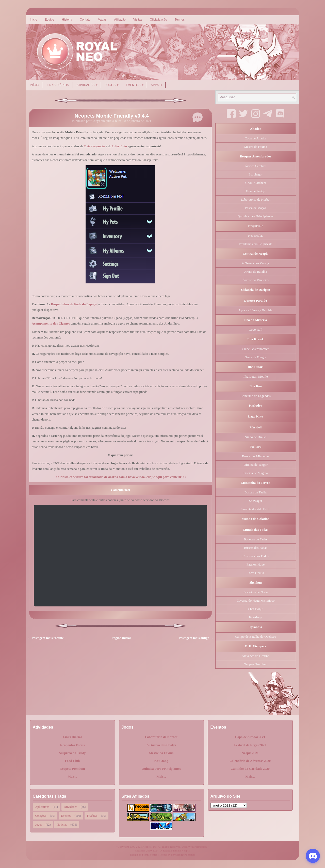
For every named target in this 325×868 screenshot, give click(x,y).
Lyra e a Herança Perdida (256, 310)
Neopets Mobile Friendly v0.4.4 (112, 116)
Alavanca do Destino (256, 656)
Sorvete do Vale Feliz (256, 509)
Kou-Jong (256, 617)
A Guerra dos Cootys (256, 263)
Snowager (256, 501)
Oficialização (158, 20)
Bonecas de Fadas (256, 539)
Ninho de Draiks (256, 437)
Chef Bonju (255, 609)
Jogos (113, 83)
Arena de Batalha (255, 272)
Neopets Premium (256, 664)
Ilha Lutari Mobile (255, 376)
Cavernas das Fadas (256, 556)
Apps (158, 83)
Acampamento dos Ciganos (51, 323)
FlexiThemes (150, 855)
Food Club (72, 761)
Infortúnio (120, 146)
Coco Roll (256, 329)
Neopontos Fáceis (72, 745)
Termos (180, 20)
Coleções (41, 816)
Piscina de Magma (255, 473)
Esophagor (256, 174)
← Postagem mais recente (46, 638)
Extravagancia (95, 146)
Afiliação (120, 20)
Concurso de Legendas (255, 396)
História (67, 20)
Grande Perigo (256, 191)
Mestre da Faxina (255, 147)
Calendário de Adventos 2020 (250, 761)
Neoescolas (256, 236)
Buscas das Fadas (256, 548)
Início (34, 20)
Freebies (92, 816)
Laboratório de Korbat (255, 199)
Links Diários (58, 85)
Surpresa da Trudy (72, 753)
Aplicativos (42, 807)
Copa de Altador (256, 138)
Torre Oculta (256, 573)
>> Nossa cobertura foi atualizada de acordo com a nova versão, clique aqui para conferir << (121, 477)
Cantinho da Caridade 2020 (250, 769)
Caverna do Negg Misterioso (256, 600)
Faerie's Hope (256, 564)
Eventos (136, 83)
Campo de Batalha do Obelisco (256, 637)
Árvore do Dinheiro (256, 280)
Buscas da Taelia (256, 492)
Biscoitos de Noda (256, 592)
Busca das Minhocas (256, 456)
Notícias (62, 825)
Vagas (102, 20)
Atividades (89, 83)
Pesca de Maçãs (255, 208)
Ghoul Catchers (256, 183)
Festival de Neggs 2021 (250, 745)
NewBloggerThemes (183, 855)
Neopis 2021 (250, 753)
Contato (85, 20)
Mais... (72, 776)
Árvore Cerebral (256, 166)
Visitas (138, 20)
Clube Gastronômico (256, 349)
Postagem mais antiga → (196, 638)
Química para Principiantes (256, 216)
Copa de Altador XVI (250, 737)
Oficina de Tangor (255, 465)
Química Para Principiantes (161, 769)
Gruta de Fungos (256, 357)
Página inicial (121, 638)
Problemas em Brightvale (255, 244)
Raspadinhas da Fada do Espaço (74, 304)
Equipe (49, 20)
